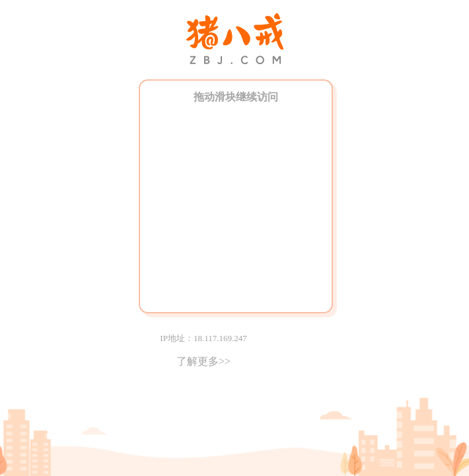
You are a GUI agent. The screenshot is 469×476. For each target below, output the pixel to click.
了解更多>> (203, 361)
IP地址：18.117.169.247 (203, 338)
